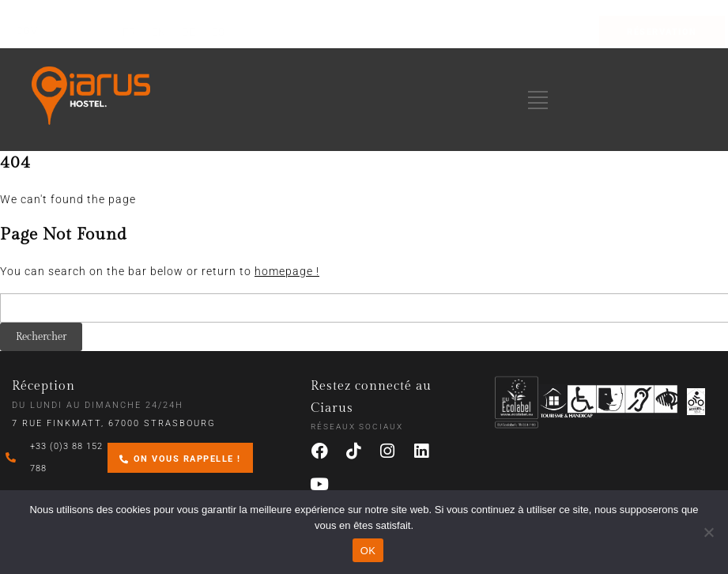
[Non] (708, 532)
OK (368, 551)
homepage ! (287, 271)
